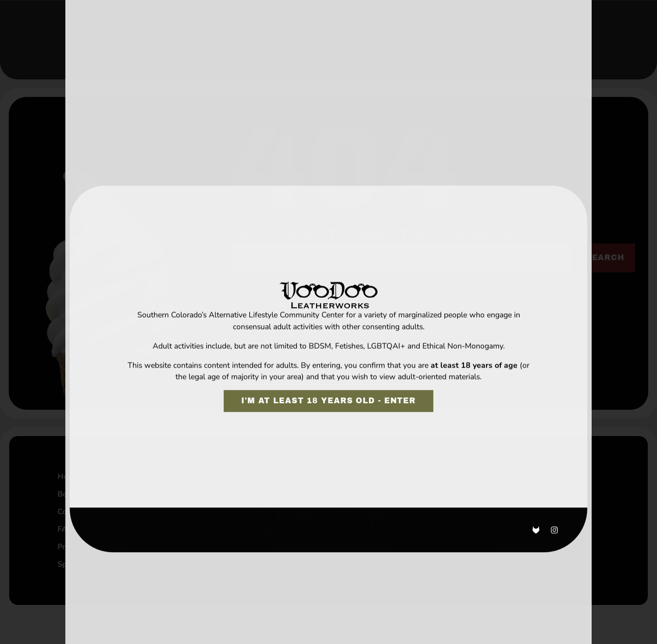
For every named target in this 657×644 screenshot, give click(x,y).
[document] (328, 322)
